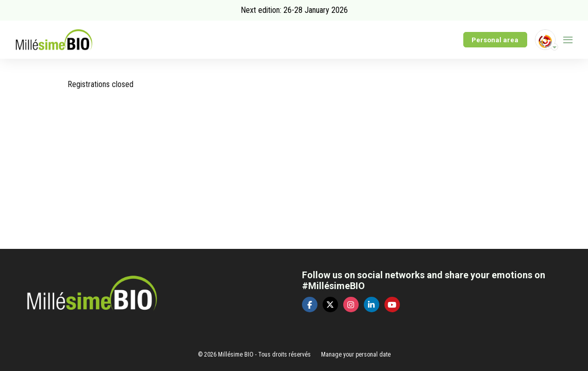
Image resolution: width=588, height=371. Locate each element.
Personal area (495, 40)
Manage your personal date (356, 355)
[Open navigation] (568, 40)
